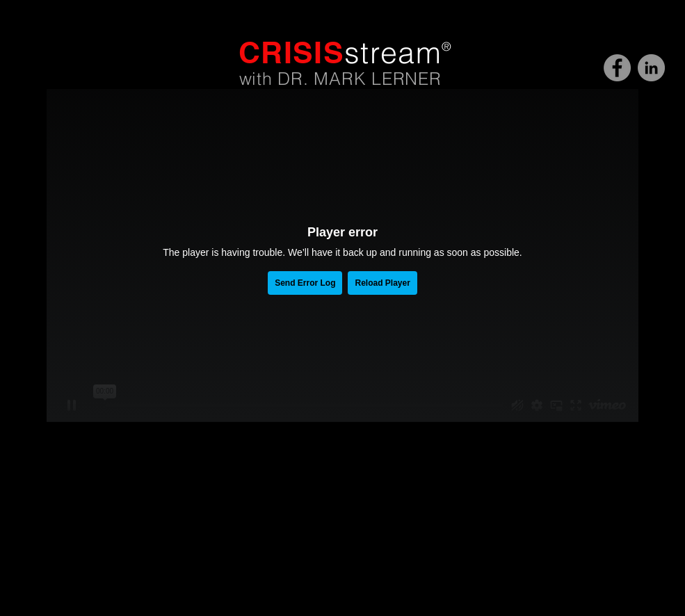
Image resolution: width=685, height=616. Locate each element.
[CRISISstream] (617, 68)
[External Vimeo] (342, 256)
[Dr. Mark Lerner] (651, 68)
